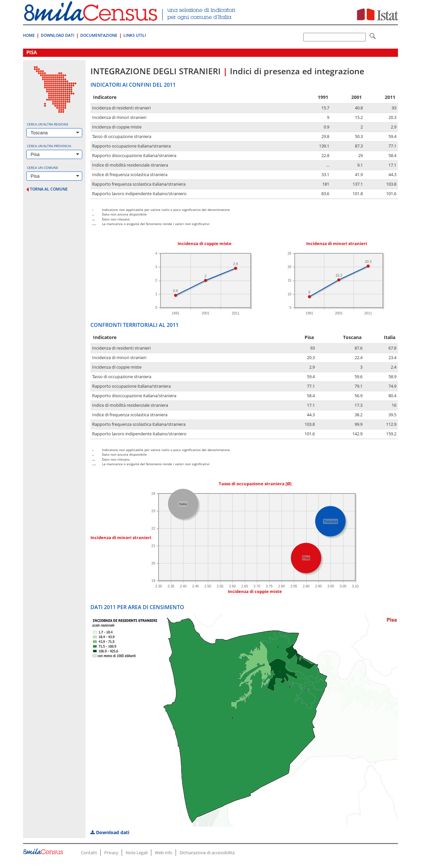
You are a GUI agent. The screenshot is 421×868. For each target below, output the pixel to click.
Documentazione (99, 35)
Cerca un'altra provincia (49, 146)
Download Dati (58, 35)
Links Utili (135, 35)
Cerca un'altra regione (48, 124)
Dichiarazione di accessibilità (207, 853)
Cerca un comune (43, 168)
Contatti (89, 853)
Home (29, 35)
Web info (164, 853)
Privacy (111, 853)
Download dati (110, 832)
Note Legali (137, 853)
